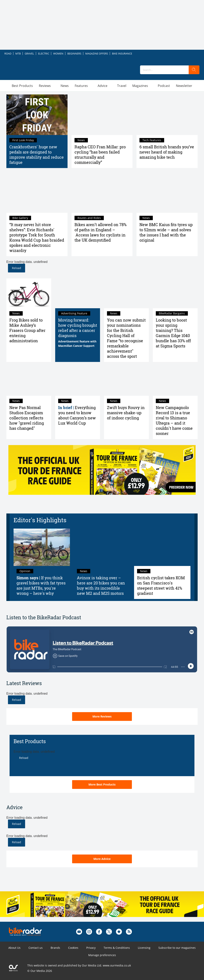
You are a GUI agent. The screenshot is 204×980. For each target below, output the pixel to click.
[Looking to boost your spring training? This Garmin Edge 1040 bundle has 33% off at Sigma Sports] (175, 293)
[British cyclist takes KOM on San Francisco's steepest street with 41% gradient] (162, 547)
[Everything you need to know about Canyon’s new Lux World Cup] (78, 381)
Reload (17, 268)
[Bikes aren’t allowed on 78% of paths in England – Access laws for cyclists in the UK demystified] (102, 192)
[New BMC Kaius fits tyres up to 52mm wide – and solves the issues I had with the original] (167, 192)
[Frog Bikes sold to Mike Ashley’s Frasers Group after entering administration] (29, 293)
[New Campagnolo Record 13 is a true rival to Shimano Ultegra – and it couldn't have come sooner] (175, 381)
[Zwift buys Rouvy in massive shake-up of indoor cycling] (126, 381)
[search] (194, 70)
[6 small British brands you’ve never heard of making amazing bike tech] (167, 115)
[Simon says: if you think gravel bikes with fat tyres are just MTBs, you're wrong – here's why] (42, 547)
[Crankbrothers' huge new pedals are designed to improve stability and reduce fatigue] (37, 115)
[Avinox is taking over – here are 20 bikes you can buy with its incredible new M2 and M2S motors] (102, 547)
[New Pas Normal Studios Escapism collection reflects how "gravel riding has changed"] (29, 381)
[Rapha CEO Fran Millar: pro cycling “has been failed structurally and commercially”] (102, 115)
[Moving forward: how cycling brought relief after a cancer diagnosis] (78, 293)
